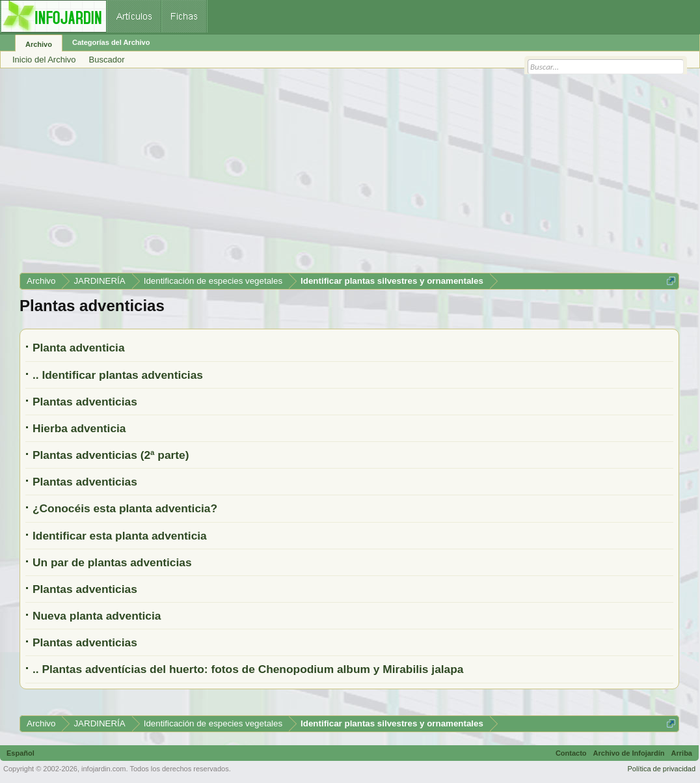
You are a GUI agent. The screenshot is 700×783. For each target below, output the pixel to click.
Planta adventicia (79, 348)
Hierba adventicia (79, 428)
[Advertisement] (349, 175)
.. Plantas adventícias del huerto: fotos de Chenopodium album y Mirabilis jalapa (248, 669)
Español (20, 753)
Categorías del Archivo (111, 42)
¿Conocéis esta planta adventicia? (125, 508)
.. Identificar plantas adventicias (118, 375)
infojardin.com (103, 769)
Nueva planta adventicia (97, 616)
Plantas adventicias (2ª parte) (111, 455)
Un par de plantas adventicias (112, 562)
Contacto (571, 753)
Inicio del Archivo (44, 60)
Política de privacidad (661, 769)
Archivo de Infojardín (629, 753)
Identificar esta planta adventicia (120, 536)
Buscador (107, 60)
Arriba (682, 753)
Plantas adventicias (85, 402)
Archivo (39, 44)
